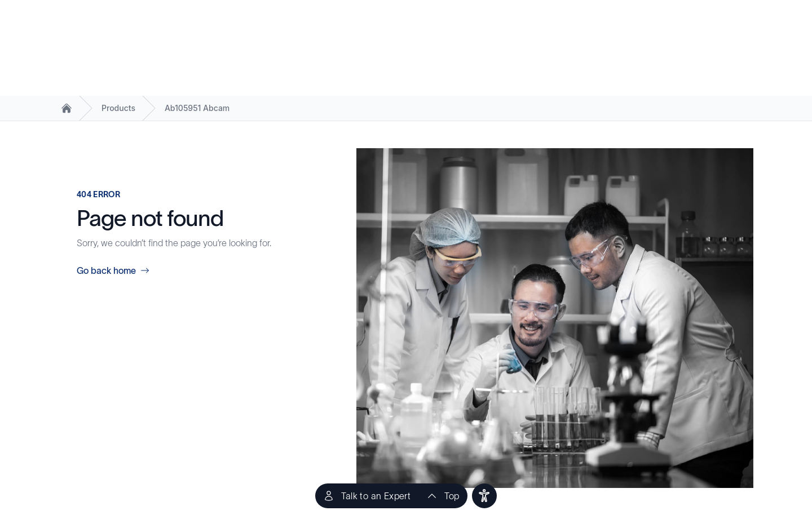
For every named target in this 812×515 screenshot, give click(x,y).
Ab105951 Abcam (197, 108)
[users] (484, 496)
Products (118, 108)
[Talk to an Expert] (367, 496)
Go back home (113, 270)
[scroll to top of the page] (443, 496)
